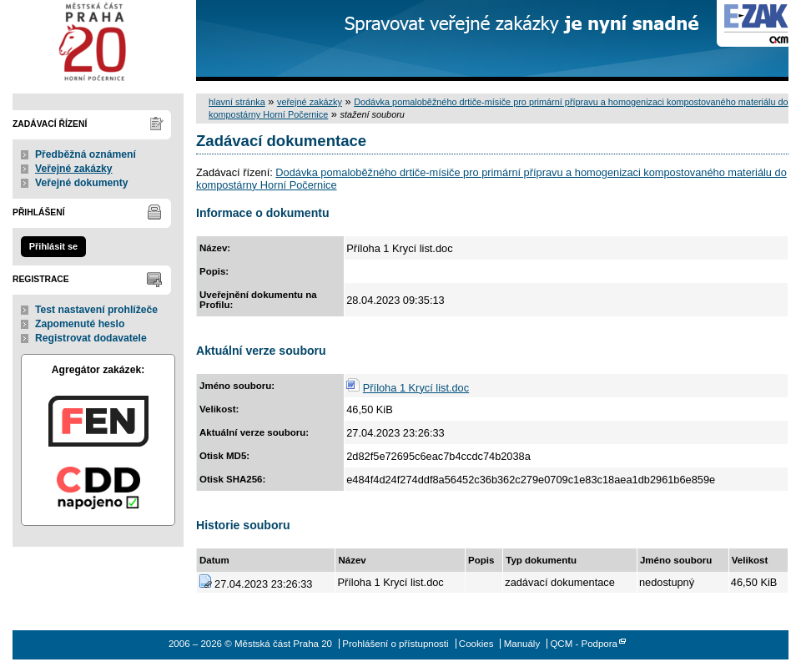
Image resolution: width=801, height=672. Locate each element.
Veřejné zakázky (74, 169)
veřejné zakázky (310, 102)
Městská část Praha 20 (98, 40)
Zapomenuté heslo (80, 324)
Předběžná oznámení (86, 154)
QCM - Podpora (584, 644)
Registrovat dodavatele (91, 338)
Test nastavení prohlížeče (96, 310)
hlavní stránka (237, 102)
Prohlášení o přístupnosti (395, 644)
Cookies (476, 644)
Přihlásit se (53, 246)
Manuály (522, 644)
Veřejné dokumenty (81, 183)
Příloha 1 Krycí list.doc (416, 388)
